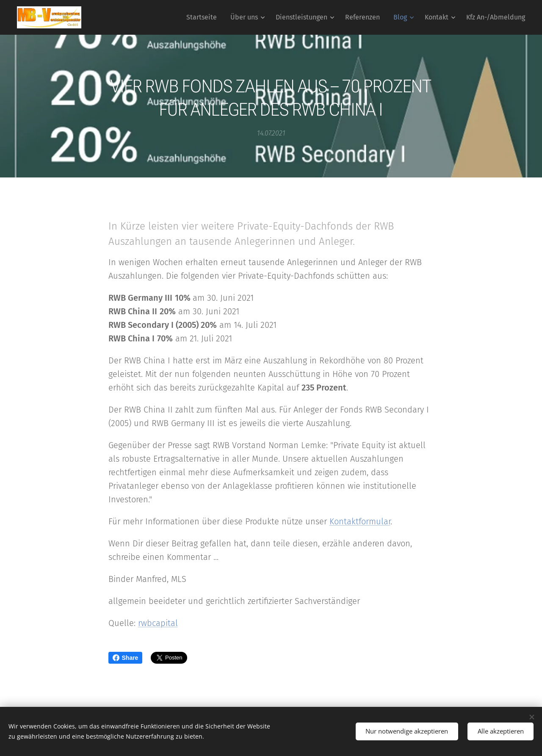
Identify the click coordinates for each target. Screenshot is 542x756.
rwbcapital (158, 623)
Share (126, 658)
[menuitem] (204, 17)
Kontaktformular (360, 521)
